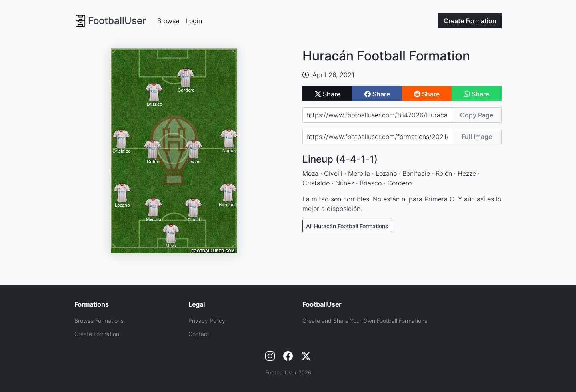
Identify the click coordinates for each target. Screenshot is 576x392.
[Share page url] (377, 115)
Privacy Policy (207, 321)
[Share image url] (377, 137)
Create (470, 21)
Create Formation (97, 334)
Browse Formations (99, 321)
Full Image (477, 137)
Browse (168, 21)
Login (194, 21)
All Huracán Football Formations (347, 226)
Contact (199, 334)
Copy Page (477, 115)
